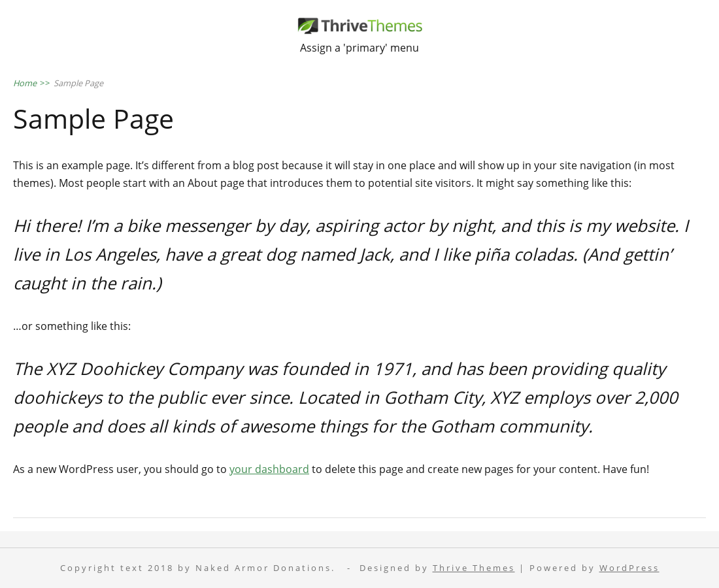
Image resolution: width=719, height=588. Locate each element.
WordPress (629, 568)
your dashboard (269, 469)
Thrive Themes (474, 568)
